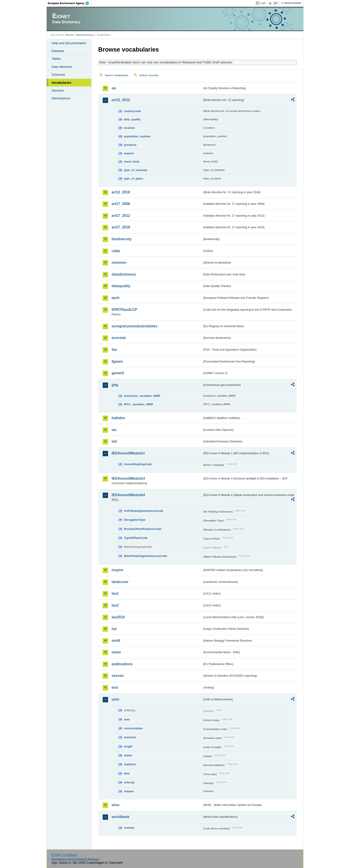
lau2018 (118, 617)
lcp (114, 629)
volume (129, 791)
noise (116, 652)
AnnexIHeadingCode (138, 464)
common (119, 262)
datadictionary (124, 274)
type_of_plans (133, 179)
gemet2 (118, 373)
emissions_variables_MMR (142, 396)
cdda (116, 251)
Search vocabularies (117, 75)
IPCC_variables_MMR (139, 404)
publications (122, 664)
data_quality (132, 119)
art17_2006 (121, 204)
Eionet (69, 35)
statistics (130, 764)
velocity (129, 782)
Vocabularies (61, 83)
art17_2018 (121, 227)
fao (114, 350)
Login (263, 3)
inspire (117, 570)
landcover (120, 582)
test (115, 687)
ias (114, 430)
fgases (117, 361)
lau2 (115, 605)
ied (114, 441)
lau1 (115, 593)
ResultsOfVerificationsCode (143, 529)
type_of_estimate (136, 170)
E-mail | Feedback (65, 855)
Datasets (58, 51)
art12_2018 (121, 192)
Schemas (58, 75)
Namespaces (61, 98)
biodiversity (122, 239)
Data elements (62, 67)
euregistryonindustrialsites (134, 326)
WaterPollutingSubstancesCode (146, 556)
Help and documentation (69, 43)
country (129, 828)
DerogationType (135, 520)
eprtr (116, 298)
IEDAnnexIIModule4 (128, 495)
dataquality (121, 286)
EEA (70, 3)
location (129, 128)
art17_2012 (121, 216)
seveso (118, 676)
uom (115, 699)
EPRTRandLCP (124, 310)
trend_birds (132, 162)
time (127, 773)
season (129, 153)
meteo (128, 755)
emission (130, 737)
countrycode (132, 111)
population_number (137, 136)
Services (58, 90)
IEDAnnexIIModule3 (128, 478)
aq (114, 88)
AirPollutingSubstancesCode (144, 511)
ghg (115, 385)
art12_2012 (121, 100)
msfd (116, 641)
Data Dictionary (85, 35)
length (128, 746)
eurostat (119, 338)
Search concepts (149, 75)
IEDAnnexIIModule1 (128, 453)
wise (116, 805)
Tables (56, 59)
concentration (133, 728)
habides (118, 418)
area (127, 719)
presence (130, 145)
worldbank (121, 817)
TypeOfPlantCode (136, 538)
